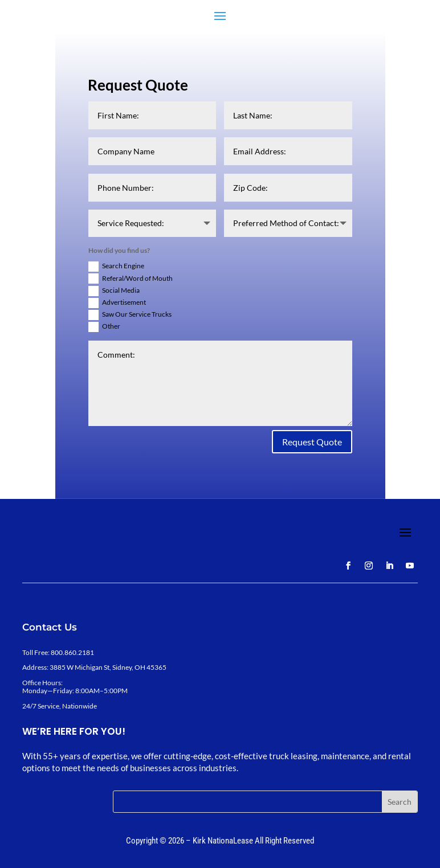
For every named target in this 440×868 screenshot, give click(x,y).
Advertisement (117, 303)
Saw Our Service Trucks (130, 315)
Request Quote (312, 442)
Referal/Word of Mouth (131, 279)
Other (104, 327)
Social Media (114, 291)
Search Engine (116, 267)
